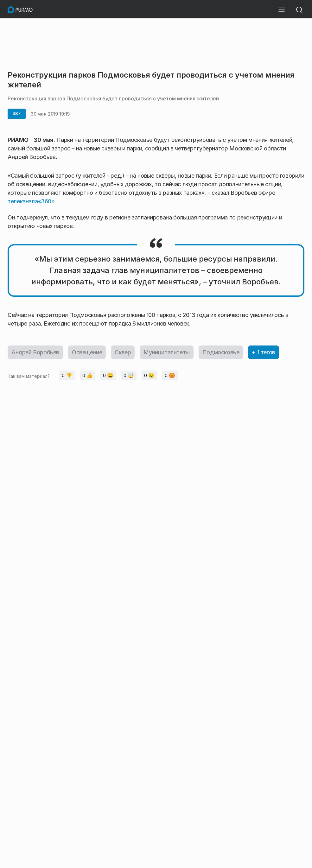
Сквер (123, 352)
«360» (46, 201)
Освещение (87, 352)
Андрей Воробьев (35, 352)
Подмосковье (221, 352)
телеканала (23, 201)
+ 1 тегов (263, 352)
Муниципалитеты (166, 352)
